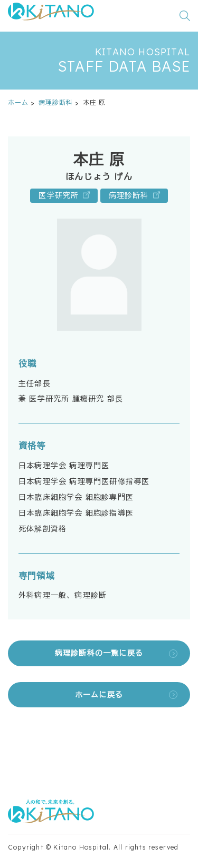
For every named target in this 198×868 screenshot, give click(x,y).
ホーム (18, 102)
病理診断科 (56, 102)
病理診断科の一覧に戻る (99, 653)
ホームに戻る (99, 695)
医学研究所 (59, 195)
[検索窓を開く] (185, 16)
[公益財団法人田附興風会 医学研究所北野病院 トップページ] (51, 16)
